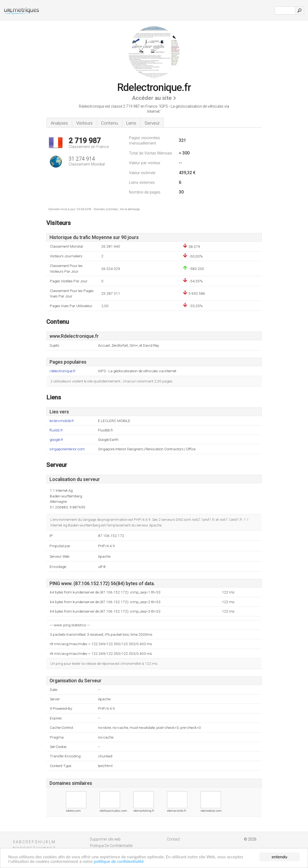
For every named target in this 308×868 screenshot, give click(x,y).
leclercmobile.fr (62, 421)
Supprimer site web (105, 839)
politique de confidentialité (119, 861)
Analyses (59, 123)
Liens (131, 123)
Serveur (152, 123)
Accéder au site (152, 98)
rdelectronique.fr (63, 371)
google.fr (56, 440)
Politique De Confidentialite (111, 846)
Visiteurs (84, 123)
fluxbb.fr (56, 430)
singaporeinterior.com (67, 449)
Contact (173, 839)
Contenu (109, 123)
